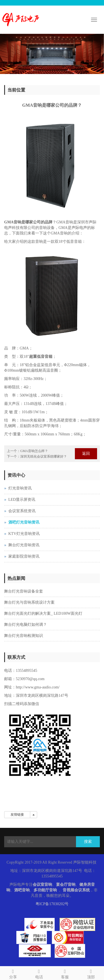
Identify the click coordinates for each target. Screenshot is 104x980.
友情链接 (17, 815)
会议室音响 (42, 885)
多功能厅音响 (45, 890)
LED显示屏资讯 (22, 500)
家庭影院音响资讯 (24, 556)
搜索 (88, 842)
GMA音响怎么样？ (34, 451)
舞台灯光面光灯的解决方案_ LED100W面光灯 (43, 613)
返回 (86, 454)
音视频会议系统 (76, 890)
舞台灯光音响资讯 (24, 545)
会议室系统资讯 (22, 511)
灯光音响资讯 (20, 488)
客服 (65, 973)
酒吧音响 (22, 890)
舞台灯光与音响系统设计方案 (29, 602)
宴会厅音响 (66, 885)
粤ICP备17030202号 (52, 904)
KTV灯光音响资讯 (24, 534)
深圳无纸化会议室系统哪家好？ (44, 456)
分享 (13, 973)
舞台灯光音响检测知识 (24, 636)
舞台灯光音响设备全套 (24, 591)
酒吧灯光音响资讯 (24, 522)
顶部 (91, 973)
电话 (39, 973)
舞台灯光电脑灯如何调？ (26, 625)
